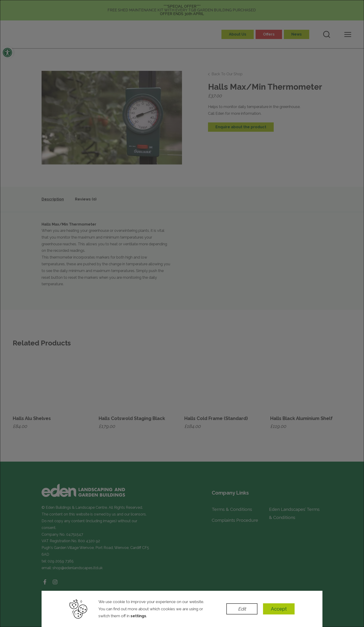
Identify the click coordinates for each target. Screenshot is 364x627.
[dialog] (182, 313)
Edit (242, 609)
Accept (279, 609)
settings (138, 616)
